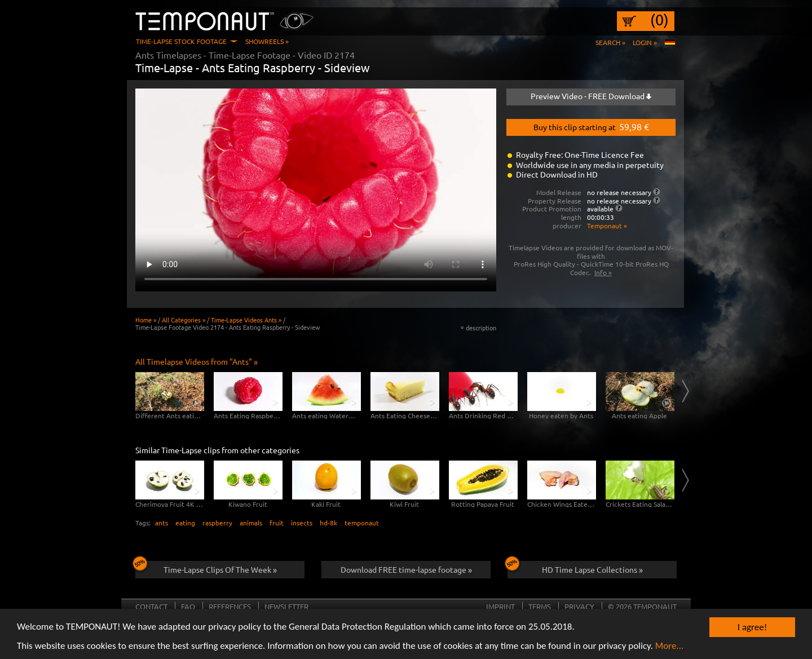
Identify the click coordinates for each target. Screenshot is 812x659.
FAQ (188, 606)
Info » (603, 272)
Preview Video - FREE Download (591, 96)
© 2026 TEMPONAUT (642, 606)
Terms (540, 606)
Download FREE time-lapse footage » (406, 569)
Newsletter (286, 606)
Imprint (500, 606)
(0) (659, 20)
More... (670, 647)
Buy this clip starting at (591, 126)
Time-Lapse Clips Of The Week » (206, 568)
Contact (151, 606)
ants (162, 523)
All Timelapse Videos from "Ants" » (197, 361)
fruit (277, 523)
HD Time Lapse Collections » (575, 568)
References (230, 606)
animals (251, 523)
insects (302, 523)
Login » (645, 42)
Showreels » (267, 41)
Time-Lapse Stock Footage (181, 41)
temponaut (362, 523)
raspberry (217, 523)
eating (185, 523)
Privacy (579, 606)
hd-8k (328, 523)
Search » (610, 42)
